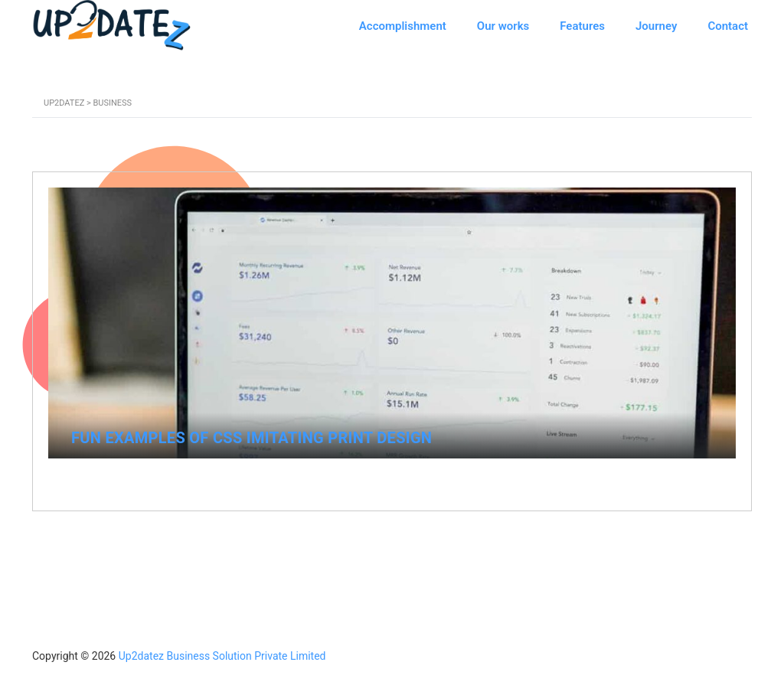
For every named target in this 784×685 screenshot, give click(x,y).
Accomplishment (403, 26)
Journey (656, 26)
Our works (503, 26)
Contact (728, 26)
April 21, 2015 (105, 476)
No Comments (683, 477)
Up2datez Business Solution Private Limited (222, 656)
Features (582, 26)
